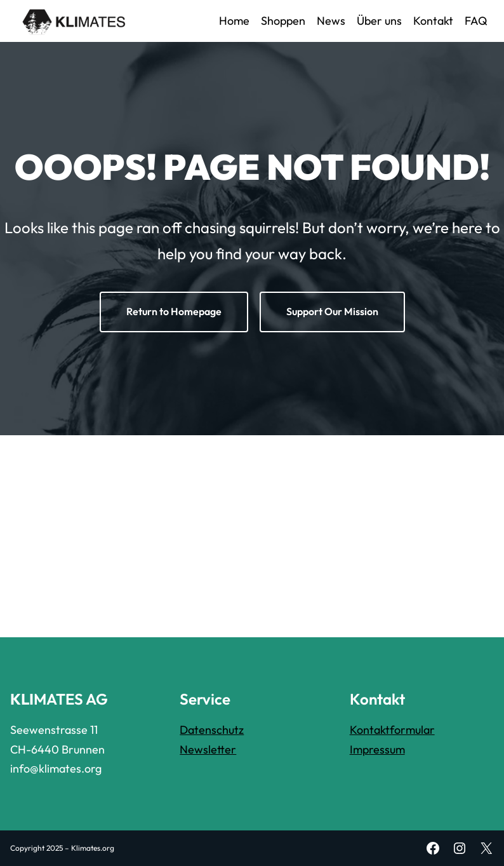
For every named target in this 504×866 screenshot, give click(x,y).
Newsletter (208, 749)
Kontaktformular (392, 730)
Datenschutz (212, 730)
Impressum (377, 749)
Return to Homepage (174, 311)
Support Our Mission (332, 311)
